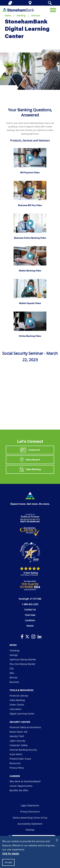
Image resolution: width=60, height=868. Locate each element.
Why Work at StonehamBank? (25, 781)
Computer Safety (19, 745)
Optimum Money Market (23, 659)
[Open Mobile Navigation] (53, 10)
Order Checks (17, 705)
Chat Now (30, 615)
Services (36, 15)
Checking (14, 650)
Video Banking (30, 469)
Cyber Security (17, 741)
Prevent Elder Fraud (20, 759)
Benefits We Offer (19, 790)
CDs (12, 668)
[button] (30, 157)
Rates (13, 645)
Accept (8, 862)
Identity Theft (17, 736)
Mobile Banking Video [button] (30, 270)
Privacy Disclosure (30, 812)
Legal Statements (30, 805)
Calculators (16, 709)
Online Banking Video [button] (30, 336)
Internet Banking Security (23, 750)
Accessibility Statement (30, 824)
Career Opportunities (21, 786)
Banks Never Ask (18, 732)
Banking (21, 15)
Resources (15, 763)
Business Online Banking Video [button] (30, 238)
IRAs (12, 673)
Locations (30, 620)
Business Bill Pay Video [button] (30, 205)
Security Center (20, 722)
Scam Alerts (16, 754)
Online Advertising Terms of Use (30, 818)
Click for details (11, 854)
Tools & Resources (22, 690)
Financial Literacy (19, 696)
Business (14, 682)
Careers (15, 776)
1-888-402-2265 (30, 604)
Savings (14, 655)
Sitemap (30, 830)
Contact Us (30, 450)
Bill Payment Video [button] (30, 172)
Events (30, 626)
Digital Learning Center (22, 714)
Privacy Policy (17, 768)
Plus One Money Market (22, 664)
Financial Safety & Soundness (25, 727)
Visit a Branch (30, 460)
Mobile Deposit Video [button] (30, 303)
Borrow (13, 677)
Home (8, 15)
